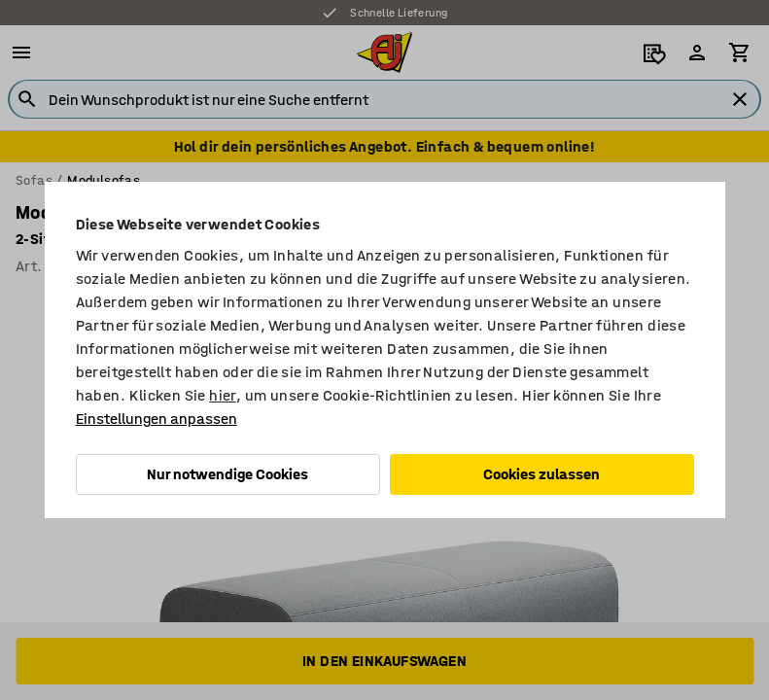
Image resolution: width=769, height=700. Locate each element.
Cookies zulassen (542, 474)
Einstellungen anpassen (157, 419)
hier (223, 395)
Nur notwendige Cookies (227, 474)
